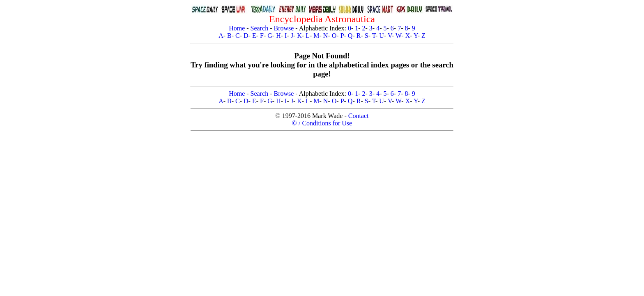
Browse (284, 28)
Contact (359, 116)
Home (237, 28)
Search (260, 28)
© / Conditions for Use (322, 123)
